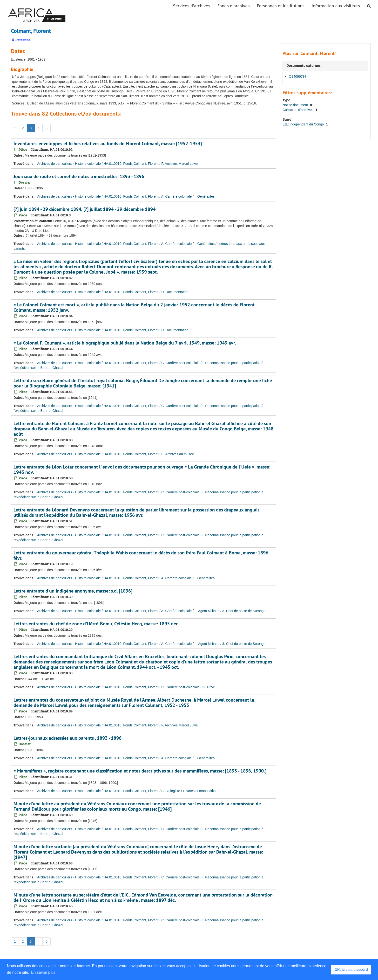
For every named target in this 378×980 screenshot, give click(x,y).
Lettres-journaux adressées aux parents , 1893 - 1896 (67, 738)
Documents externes (304, 66)
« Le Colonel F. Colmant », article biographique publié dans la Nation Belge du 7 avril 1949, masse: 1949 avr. (125, 343)
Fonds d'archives (234, 6)
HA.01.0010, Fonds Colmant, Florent (131, 164)
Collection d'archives (298, 110)
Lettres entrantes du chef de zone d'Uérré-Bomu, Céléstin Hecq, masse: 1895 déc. (96, 624)
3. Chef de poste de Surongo (244, 611)
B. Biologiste (171, 791)
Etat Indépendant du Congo (304, 124)
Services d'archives (192, 6)
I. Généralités (205, 196)
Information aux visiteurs (336, 6)
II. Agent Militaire (207, 611)
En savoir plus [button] (43, 972)
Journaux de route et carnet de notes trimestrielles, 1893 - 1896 (79, 176)
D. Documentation (175, 292)
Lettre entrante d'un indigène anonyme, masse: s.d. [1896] (73, 591)
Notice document (296, 105)
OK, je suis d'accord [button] (351, 970)
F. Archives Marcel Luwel (180, 164)
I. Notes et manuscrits (199, 791)
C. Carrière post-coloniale (180, 363)
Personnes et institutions (281, 6)
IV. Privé (209, 687)
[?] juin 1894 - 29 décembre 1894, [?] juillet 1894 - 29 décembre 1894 (84, 209)
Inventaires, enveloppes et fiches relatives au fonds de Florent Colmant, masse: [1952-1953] (108, 144)
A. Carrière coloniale (176, 196)
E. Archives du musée (178, 454)
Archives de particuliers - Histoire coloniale (69, 164)
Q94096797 (298, 76)
